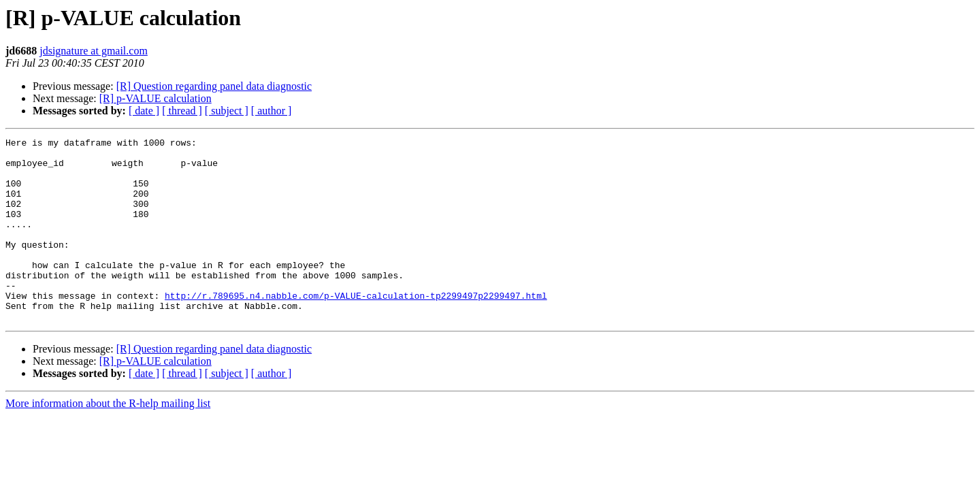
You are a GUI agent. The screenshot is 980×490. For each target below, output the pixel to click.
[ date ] (144, 111)
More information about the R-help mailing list (108, 440)
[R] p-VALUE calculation (156, 98)
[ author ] (272, 111)
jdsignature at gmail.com (94, 51)
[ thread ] (182, 111)
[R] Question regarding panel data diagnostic (214, 86)
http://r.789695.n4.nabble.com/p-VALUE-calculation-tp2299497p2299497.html (356, 328)
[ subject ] (227, 111)
